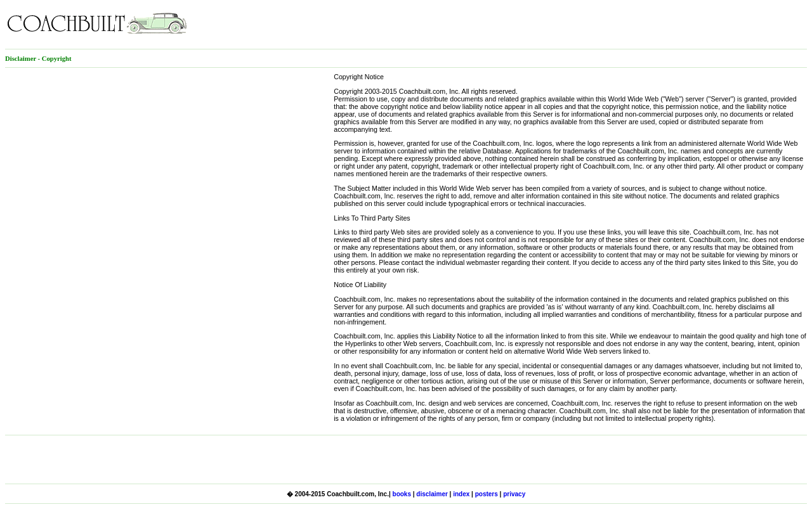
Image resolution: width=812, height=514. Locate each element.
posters (487, 494)
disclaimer (432, 494)
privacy (514, 494)
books (402, 494)
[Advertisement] (658, 24)
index (461, 494)
